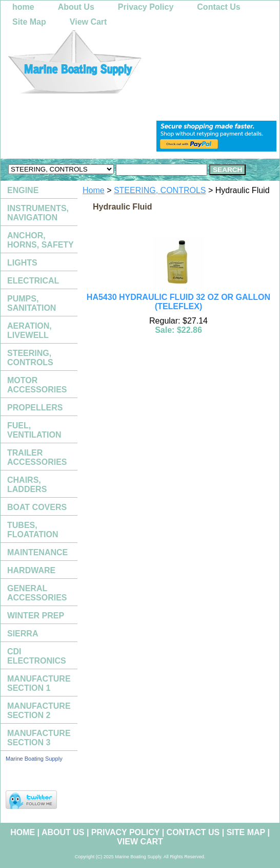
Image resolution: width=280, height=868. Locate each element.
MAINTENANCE (37, 552)
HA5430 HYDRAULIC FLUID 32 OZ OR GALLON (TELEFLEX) (178, 302)
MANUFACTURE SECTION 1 (39, 683)
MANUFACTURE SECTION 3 (39, 738)
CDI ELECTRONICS (37, 656)
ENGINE (23, 190)
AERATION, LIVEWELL (29, 331)
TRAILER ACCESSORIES (37, 457)
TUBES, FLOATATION (33, 530)
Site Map (29, 22)
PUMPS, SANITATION (32, 303)
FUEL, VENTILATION (34, 430)
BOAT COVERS (37, 507)
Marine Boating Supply (34, 759)
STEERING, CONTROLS (160, 190)
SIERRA (23, 634)
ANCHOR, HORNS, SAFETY (41, 240)
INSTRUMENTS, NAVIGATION (38, 213)
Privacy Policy (146, 7)
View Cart (88, 22)
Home (94, 190)
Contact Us (218, 7)
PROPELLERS (35, 408)
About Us (76, 7)
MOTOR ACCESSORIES (37, 385)
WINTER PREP (36, 616)
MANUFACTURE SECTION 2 (39, 711)
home (23, 7)
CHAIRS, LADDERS (27, 485)
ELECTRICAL (33, 281)
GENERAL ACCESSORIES (37, 593)
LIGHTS (22, 263)
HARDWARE (31, 570)
